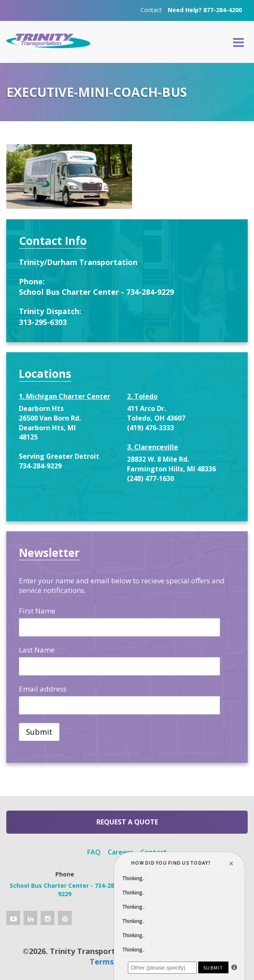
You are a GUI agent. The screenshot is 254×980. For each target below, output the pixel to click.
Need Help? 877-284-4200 (205, 10)
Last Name (37, 650)
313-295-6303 (43, 322)
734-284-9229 (40, 466)
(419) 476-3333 (150, 428)
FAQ (94, 852)
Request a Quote (127, 822)
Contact (151, 10)
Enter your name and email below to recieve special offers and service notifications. (122, 585)
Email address (43, 689)
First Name (37, 611)
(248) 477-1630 (150, 478)
